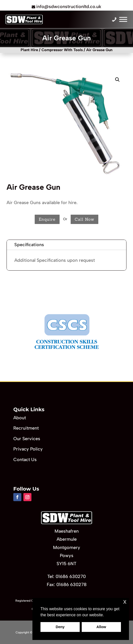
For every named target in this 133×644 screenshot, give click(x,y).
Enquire (47, 219)
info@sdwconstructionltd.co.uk (69, 7)
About (20, 418)
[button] (117, 80)
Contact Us (25, 460)
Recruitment (26, 428)
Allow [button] (101, 627)
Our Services (27, 439)
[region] (66, 332)
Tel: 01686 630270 (66, 576)
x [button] (125, 602)
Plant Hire (29, 50)
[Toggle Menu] (123, 20)
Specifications (29, 245)
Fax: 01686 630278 (67, 585)
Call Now (84, 219)
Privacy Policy (28, 449)
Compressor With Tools (62, 50)
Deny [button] (60, 627)
